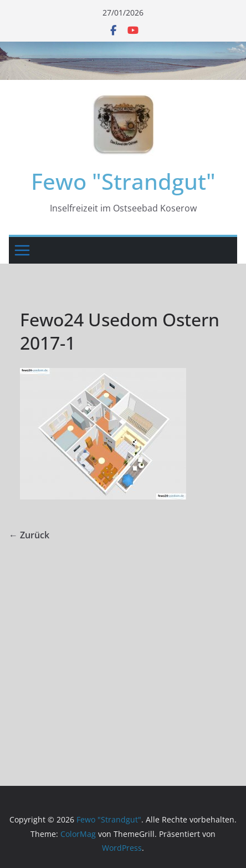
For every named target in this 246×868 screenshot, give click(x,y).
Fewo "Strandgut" (123, 181)
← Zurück (29, 535)
